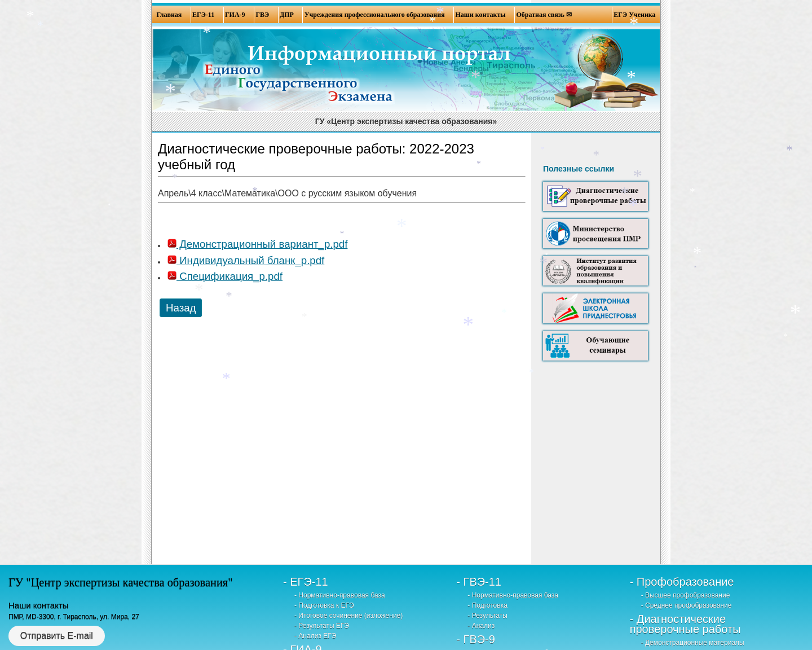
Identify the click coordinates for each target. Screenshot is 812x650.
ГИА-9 (235, 15)
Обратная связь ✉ (544, 15)
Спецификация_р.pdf (225, 276)
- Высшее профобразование (686, 595)
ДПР (287, 15)
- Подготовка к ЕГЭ (324, 605)
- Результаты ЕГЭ (322, 626)
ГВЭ (262, 15)
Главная (169, 15)
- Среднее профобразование (687, 605)
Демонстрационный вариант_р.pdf (257, 244)
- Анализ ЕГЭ (315, 636)
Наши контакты (480, 15)
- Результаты (487, 616)
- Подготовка (487, 605)
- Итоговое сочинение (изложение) (348, 616)
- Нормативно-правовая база (340, 595)
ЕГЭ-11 (203, 15)
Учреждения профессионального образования (375, 15)
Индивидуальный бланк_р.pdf (246, 260)
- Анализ (481, 626)
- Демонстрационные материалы (693, 643)
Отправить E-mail (57, 636)
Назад (181, 308)
